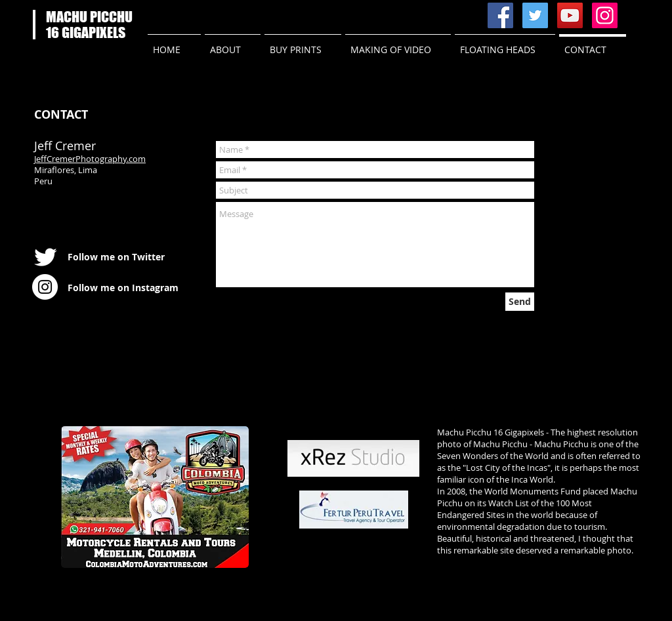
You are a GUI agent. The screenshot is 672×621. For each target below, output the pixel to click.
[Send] (520, 302)
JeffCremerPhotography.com (90, 159)
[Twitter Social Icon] (535, 15)
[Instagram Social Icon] (605, 15)
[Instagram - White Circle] (45, 287)
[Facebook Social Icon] (500, 15)
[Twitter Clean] (45, 257)
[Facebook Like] (204, 16)
